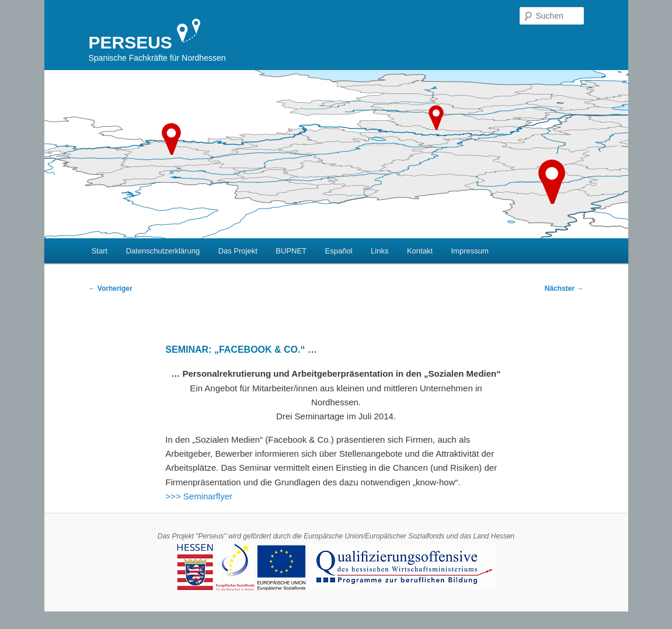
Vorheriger (111, 289)
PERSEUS (130, 42)
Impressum (470, 251)
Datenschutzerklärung (163, 251)
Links (379, 251)
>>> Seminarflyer (199, 496)
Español (339, 251)
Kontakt (420, 251)
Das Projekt (238, 251)
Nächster (564, 289)
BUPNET (291, 251)
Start (100, 251)
